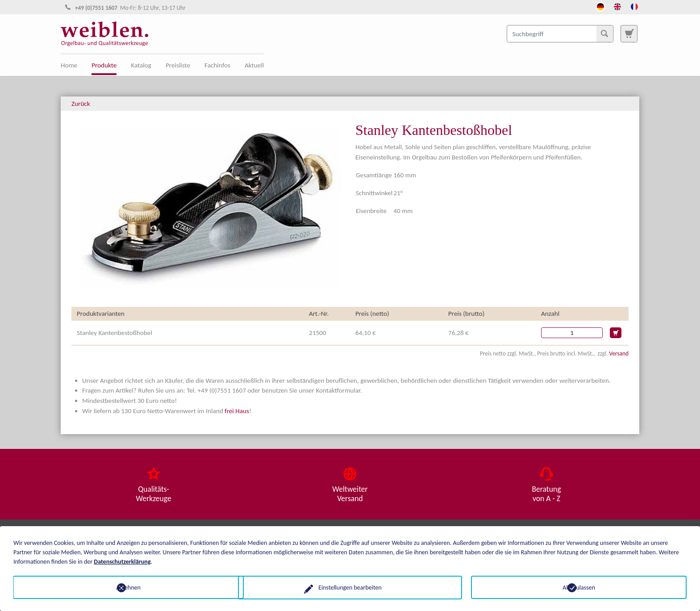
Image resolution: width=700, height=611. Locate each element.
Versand (619, 354)
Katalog (141, 65)
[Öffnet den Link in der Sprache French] (634, 6)
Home (69, 65)
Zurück (81, 104)
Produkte (104, 65)
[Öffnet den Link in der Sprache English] (617, 6)
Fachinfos (217, 65)
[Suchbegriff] (560, 33)
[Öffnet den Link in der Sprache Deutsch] (600, 6)
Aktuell (254, 65)
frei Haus (237, 411)
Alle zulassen (579, 587)
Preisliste (178, 65)
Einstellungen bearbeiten (350, 587)
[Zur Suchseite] (629, 33)
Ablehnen (121, 587)
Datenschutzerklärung (122, 561)
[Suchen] (604, 33)
